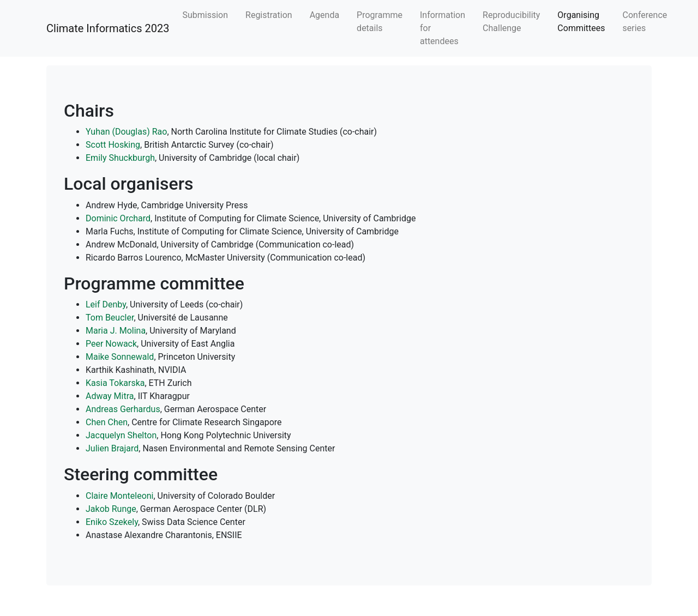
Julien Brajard (112, 448)
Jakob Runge (111, 509)
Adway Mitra (110, 396)
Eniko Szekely (112, 522)
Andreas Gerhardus (123, 409)
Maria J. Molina (116, 331)
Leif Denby (106, 304)
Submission (205, 15)
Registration (269, 15)
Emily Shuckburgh (120, 158)
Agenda (324, 15)
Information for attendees (443, 28)
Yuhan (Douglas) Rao (126, 132)
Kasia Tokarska (115, 383)
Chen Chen (107, 422)
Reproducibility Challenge (511, 22)
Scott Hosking (113, 145)
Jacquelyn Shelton (121, 435)
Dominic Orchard (118, 218)
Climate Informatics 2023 (108, 28)
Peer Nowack (111, 344)
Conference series (645, 22)
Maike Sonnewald (120, 357)
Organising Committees (581, 22)
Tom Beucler (110, 318)
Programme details (380, 22)
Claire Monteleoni (120, 496)
